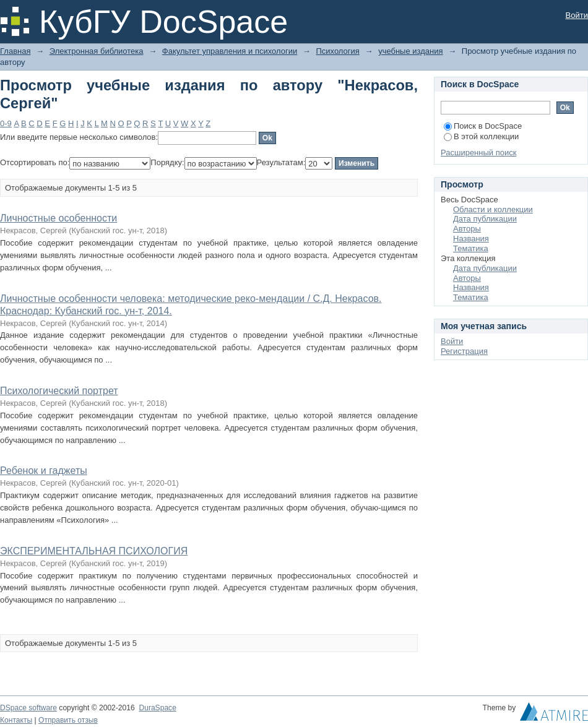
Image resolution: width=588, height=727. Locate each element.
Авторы (467, 229)
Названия (471, 239)
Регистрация (464, 351)
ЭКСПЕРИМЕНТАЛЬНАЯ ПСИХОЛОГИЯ (94, 551)
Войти (577, 15)
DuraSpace (157, 708)
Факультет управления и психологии (230, 51)
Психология (337, 51)
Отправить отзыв (68, 720)
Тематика (471, 248)
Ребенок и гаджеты (44, 471)
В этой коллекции (481, 136)
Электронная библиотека (97, 51)
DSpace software (28, 708)
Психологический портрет (59, 391)
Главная (15, 51)
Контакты (16, 720)
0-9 (6, 123)
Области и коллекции (493, 209)
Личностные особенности (58, 218)
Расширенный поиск (478, 153)
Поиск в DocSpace (483, 126)
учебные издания (410, 51)
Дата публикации (485, 219)
